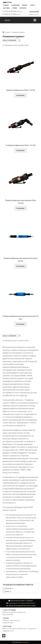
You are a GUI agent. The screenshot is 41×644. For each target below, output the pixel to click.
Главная (6, 5)
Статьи (32, 5)
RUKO (7, 591)
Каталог (25, 5)
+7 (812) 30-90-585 (9, 11)
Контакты (23, 8)
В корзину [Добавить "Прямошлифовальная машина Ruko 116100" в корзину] (20, 208)
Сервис (15, 8)
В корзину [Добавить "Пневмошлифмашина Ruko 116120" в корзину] (20, 150)
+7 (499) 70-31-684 (9, 14)
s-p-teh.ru (26, 642)
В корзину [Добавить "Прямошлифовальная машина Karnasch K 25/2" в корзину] (20, 324)
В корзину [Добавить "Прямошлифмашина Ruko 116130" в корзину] (20, 95)
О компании (15, 5)
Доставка (6, 8)
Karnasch (8, 588)
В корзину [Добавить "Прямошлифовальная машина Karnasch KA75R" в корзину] (20, 266)
